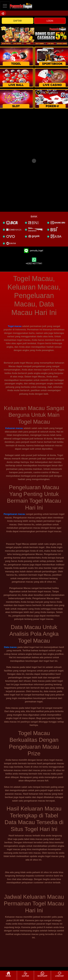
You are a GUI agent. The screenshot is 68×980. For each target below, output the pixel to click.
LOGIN (50, 21)
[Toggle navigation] (5, 6)
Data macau (10, 647)
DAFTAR (18, 21)
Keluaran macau (14, 428)
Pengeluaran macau (14, 514)
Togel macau (15, 326)
